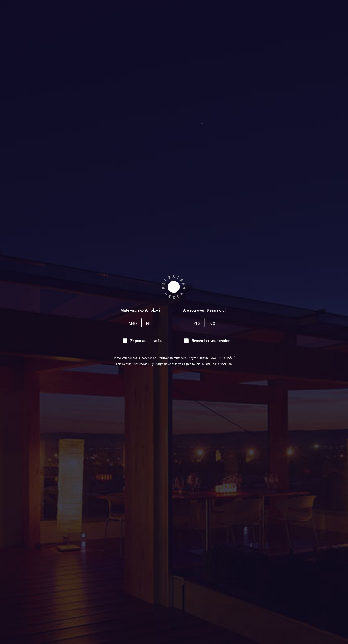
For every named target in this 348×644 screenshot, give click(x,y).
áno (133, 324)
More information (217, 364)
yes (197, 324)
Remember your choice (211, 341)
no (212, 324)
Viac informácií (222, 358)
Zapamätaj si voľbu (146, 341)
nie (149, 324)
